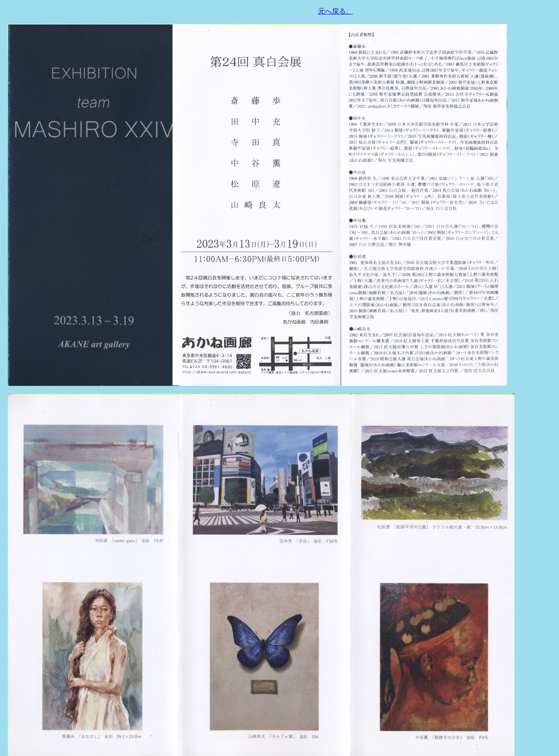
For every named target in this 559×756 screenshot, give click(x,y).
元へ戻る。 (335, 11)
